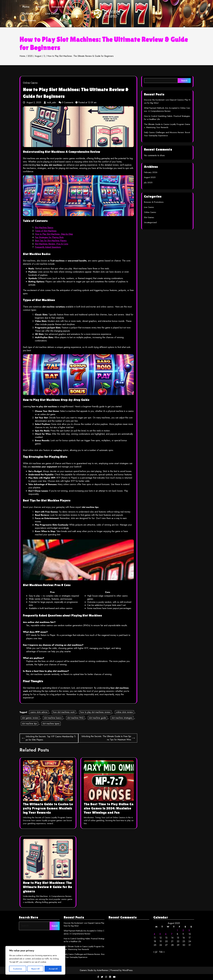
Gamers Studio (87, 970)
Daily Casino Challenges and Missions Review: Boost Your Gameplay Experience (167, 134)
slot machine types (51, 724)
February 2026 (151, 172)
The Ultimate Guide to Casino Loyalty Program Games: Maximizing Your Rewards (48, 808)
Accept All (53, 969)
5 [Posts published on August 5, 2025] (160, 934)
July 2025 (148, 183)
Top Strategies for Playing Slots (49, 237)
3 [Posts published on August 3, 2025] (189, 930)
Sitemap (40, 7)
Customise (18, 969)
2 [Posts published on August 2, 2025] (183, 930)
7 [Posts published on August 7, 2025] (172, 934)
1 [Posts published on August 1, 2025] (177, 930)
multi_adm (50, 102)
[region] (35, 960)
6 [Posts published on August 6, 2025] (166, 934)
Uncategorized (150, 222)
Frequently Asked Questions (48, 247)
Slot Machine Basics (44, 228)
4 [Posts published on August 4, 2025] (154, 934)
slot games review (30, 718)
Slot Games (29, 20)
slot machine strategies (122, 718)
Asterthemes (103, 970)
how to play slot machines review (95, 712)
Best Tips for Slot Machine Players (51, 241)
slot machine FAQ (75, 718)
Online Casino (73, 14)
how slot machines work (64, 712)
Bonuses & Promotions (65, 7)
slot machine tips (30, 724)
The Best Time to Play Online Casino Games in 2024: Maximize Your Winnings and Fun (109, 808)
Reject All (35, 969)
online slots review (124, 712)
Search (184, 81)
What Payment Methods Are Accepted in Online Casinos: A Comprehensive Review (167, 110)
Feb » (162, 952)
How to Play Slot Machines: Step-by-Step (54, 234)
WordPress (127, 970)
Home (26, 7)
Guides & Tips (31, 14)
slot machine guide (98, 718)
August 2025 (150, 177)
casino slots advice (39, 712)
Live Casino (52, 14)
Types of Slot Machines (46, 231)
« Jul (155, 952)
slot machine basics (53, 718)
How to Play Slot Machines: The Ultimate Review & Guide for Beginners (47, 887)
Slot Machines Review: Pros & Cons (52, 244)
